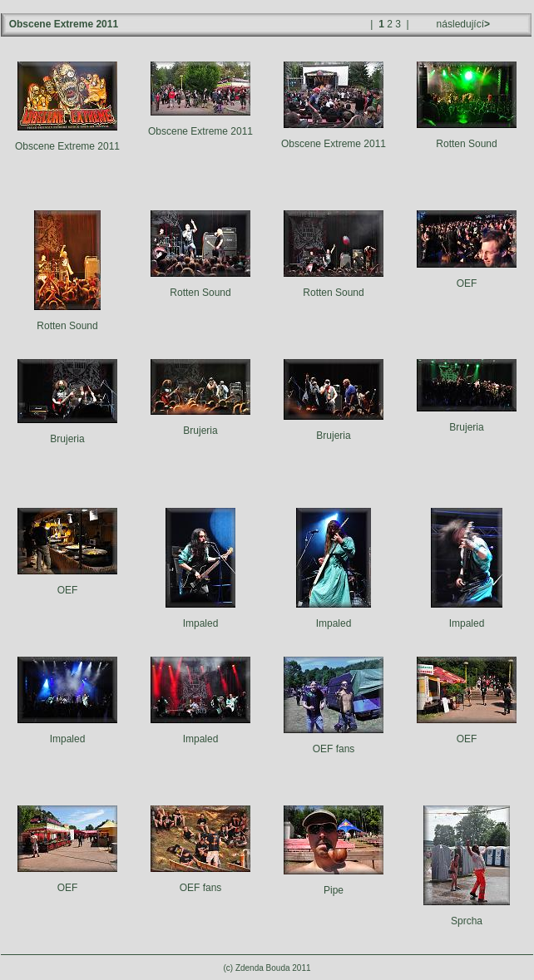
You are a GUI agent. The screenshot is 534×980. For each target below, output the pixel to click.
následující (462, 24)
